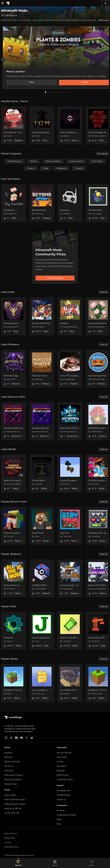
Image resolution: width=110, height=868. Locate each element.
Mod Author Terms (12, 847)
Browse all (102, 154)
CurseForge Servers (65, 780)
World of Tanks (11, 784)
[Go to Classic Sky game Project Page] (70, 474)
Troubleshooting (63, 795)
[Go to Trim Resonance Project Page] (14, 316)
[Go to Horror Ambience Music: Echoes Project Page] (70, 125)
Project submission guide (15, 800)
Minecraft (8, 757)
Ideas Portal (62, 757)
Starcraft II (9, 771)
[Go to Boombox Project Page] (70, 203)
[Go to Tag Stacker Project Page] (14, 203)
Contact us (61, 800)
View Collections (55, 278)
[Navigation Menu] (2, 3)
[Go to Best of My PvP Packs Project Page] (70, 421)
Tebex (59, 820)
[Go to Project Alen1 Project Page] (42, 474)
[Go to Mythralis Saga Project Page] (14, 369)
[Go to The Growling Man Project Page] (42, 125)
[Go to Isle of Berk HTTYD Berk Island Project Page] (70, 683)
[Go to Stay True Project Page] (70, 526)
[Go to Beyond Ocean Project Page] (42, 203)
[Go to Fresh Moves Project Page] (42, 526)
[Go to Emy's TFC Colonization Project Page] (70, 369)
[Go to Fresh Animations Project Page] (14, 526)
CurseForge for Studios (66, 815)
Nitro (59, 824)
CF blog (60, 762)
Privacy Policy (10, 838)
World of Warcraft (12, 762)
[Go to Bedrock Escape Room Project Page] (14, 474)
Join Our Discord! (64, 753)
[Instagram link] (6, 738)
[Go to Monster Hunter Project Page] (42, 369)
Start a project (10, 795)
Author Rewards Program (15, 804)
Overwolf (61, 811)
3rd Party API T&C (12, 813)
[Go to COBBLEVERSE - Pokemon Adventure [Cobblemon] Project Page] (42, 578)
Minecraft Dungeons (13, 780)
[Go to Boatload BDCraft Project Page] (42, 421)
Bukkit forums (63, 775)
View (32, 82)
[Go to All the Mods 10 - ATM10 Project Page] (14, 578)
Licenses (8, 843)
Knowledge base (63, 791)
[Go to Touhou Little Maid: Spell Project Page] (42, 316)
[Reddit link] (32, 738)
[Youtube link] (16, 738)
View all (104, 292)
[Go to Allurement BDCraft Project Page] (14, 421)
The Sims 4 (9, 766)
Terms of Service (11, 834)
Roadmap (61, 771)
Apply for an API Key (13, 809)
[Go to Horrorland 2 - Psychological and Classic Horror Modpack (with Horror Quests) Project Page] (14, 125)
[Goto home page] (8, 3)
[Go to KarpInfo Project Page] (70, 316)
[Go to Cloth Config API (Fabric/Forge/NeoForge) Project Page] (70, 631)
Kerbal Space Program (13, 775)
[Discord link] (21, 738)
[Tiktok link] (11, 738)
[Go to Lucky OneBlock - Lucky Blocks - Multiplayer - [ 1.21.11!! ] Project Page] (42, 683)
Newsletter (61, 766)
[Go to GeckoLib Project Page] (14, 631)
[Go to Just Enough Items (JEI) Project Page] (42, 631)
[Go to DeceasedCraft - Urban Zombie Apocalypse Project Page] (70, 578)
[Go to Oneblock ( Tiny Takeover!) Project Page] (14, 683)
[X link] (27, 738)
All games (8, 753)
